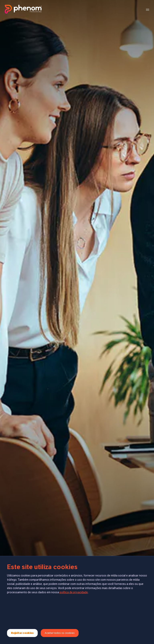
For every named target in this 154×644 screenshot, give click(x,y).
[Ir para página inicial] (23, 10)
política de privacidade (74, 592)
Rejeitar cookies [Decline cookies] (22, 633)
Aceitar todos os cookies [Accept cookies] (60, 633)
